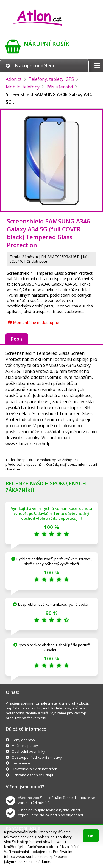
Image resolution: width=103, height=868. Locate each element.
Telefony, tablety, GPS (51, 79)
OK (91, 836)
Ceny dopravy (23, 740)
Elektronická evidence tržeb (34, 769)
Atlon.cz (14, 79)
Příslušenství (60, 87)
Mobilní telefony (23, 87)
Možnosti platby (25, 746)
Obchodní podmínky (28, 751)
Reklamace (21, 763)
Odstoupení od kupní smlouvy (37, 757)
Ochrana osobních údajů (32, 775)
